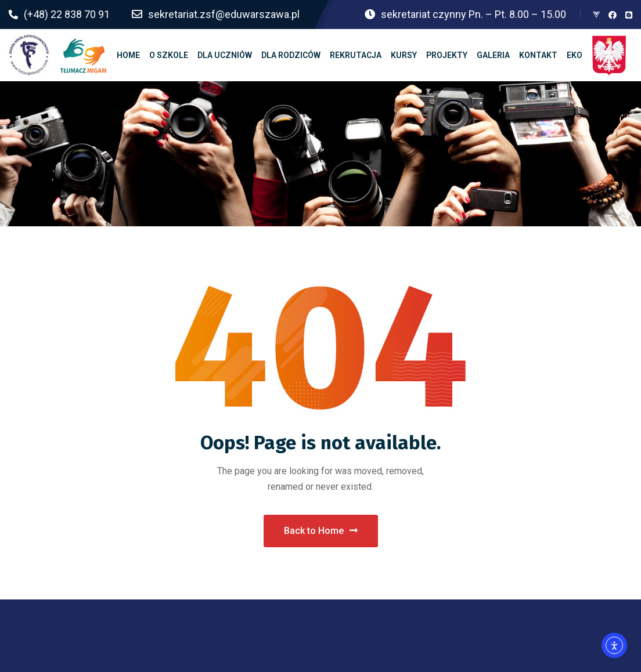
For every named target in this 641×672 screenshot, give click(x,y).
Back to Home (321, 531)
